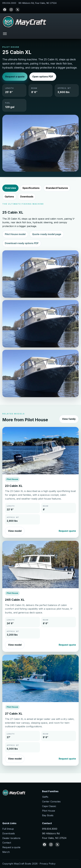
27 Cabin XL (14, 714)
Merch (6, 852)
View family (69, 419)
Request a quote (15, 77)
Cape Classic (49, 806)
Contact (7, 843)
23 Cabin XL (14, 486)
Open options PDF (43, 77)
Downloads (27, 197)
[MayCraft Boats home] (24, 22)
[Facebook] (5, 10)
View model (15, 531)
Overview (10, 188)
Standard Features (57, 188)
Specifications (31, 188)
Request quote (67, 531)
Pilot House (49, 811)
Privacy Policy (48, 864)
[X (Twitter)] (18, 10)
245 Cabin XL (15, 600)
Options (9, 197)
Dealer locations (11, 838)
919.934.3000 (9, 3)
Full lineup (8, 829)
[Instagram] (11, 10)
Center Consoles (51, 802)
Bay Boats (48, 815)
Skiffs (45, 797)
